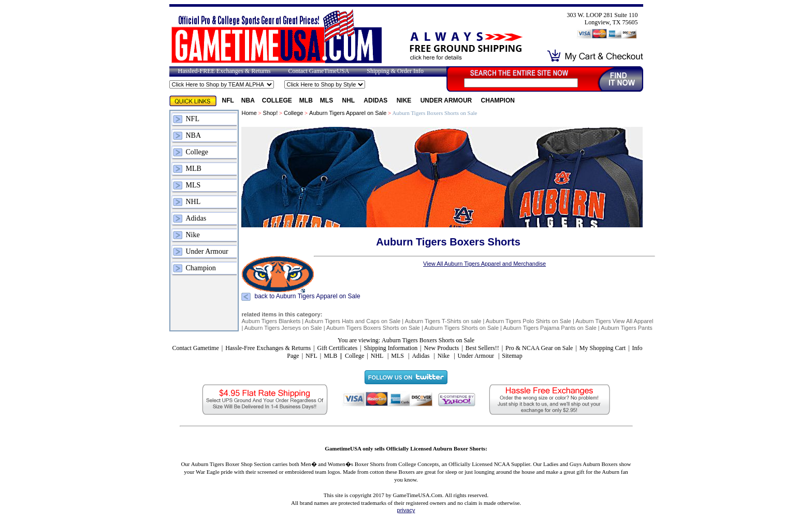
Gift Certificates (337, 348)
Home (249, 113)
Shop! (271, 113)
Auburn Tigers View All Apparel (614, 321)
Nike (405, 100)
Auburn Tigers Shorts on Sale (461, 328)
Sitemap (512, 356)
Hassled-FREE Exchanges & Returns (224, 71)
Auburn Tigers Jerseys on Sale (283, 328)
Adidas (376, 100)
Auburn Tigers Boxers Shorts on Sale (373, 328)
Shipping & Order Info (395, 71)
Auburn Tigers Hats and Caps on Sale (353, 321)
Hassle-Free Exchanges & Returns (268, 348)
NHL (350, 100)
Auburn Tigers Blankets (271, 321)
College (277, 100)
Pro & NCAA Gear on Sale (539, 348)
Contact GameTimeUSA (318, 71)
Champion (498, 100)
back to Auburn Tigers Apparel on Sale (307, 297)
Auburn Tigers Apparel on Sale (348, 113)
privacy (406, 510)
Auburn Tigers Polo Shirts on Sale (528, 321)
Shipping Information (391, 348)
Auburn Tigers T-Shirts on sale (443, 321)
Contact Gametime (195, 348)
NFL (228, 100)
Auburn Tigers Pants (627, 328)
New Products (442, 348)
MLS (328, 100)
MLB (306, 100)
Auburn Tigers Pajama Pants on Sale (549, 328)
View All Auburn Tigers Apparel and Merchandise (484, 264)
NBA (248, 100)
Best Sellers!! (482, 348)
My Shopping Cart (603, 348)
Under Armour (447, 100)
